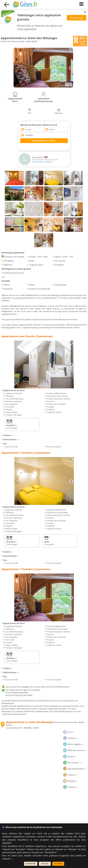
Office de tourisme (75, 750)
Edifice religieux (73, 744)
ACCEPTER (58, 864)
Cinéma (70, 775)
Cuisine (7, 435)
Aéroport (71, 738)
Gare (69, 732)
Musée (70, 756)
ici (12, 859)
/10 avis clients (80, 41)
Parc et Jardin (72, 763)
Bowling (70, 781)
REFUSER (45, 864)
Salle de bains (10, 439)
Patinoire (71, 787)
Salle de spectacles (75, 769)
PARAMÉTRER (31, 864)
